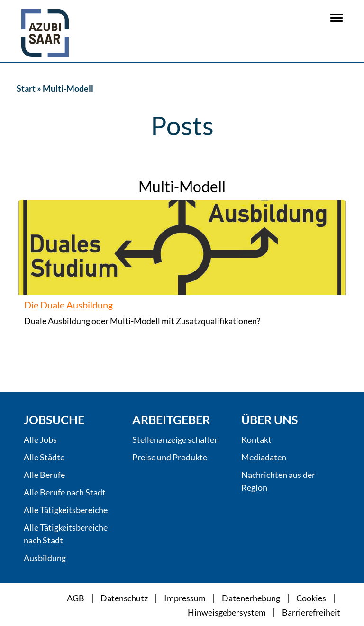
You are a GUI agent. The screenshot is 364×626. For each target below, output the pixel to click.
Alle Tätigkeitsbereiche (66, 510)
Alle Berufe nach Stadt (65, 492)
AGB (76, 598)
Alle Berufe (44, 475)
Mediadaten (264, 457)
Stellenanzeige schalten (176, 439)
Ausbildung (45, 558)
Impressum (185, 598)
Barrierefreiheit (311, 612)
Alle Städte (44, 457)
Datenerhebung (251, 598)
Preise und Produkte (170, 457)
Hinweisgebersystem (227, 612)
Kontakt (256, 439)
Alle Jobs (40, 439)
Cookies (311, 598)
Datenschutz (124, 598)
